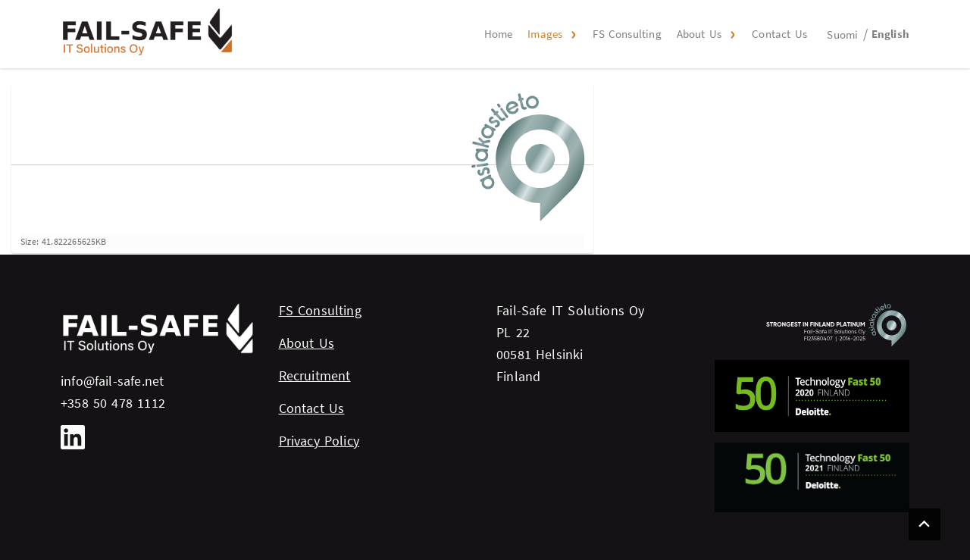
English (890, 34)
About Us (699, 34)
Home (499, 34)
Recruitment (315, 375)
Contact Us (779, 34)
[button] (571, 34)
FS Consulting (627, 34)
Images (545, 34)
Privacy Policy (319, 441)
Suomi (842, 34)
